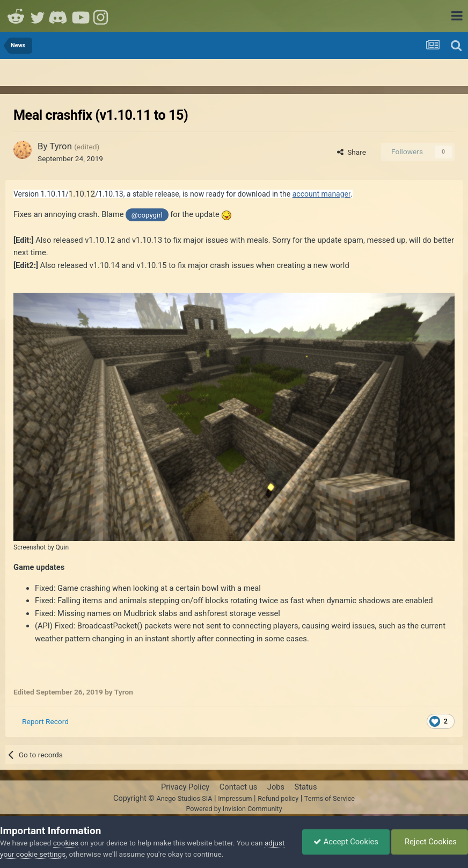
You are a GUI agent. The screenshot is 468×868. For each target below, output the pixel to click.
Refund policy (278, 798)
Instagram (102, 16)
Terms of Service (330, 798)
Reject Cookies (430, 842)
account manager (321, 194)
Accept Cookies (346, 842)
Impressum (235, 798)
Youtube (81, 16)
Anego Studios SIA (184, 798)
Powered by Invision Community (234, 809)
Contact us (239, 787)
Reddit (16, 16)
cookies (66, 843)
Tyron (61, 146)
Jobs (276, 787)
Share (352, 152)
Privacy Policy (185, 787)
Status (306, 787)
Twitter (38, 16)
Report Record (45, 721)
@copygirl (147, 215)
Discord (59, 16)
